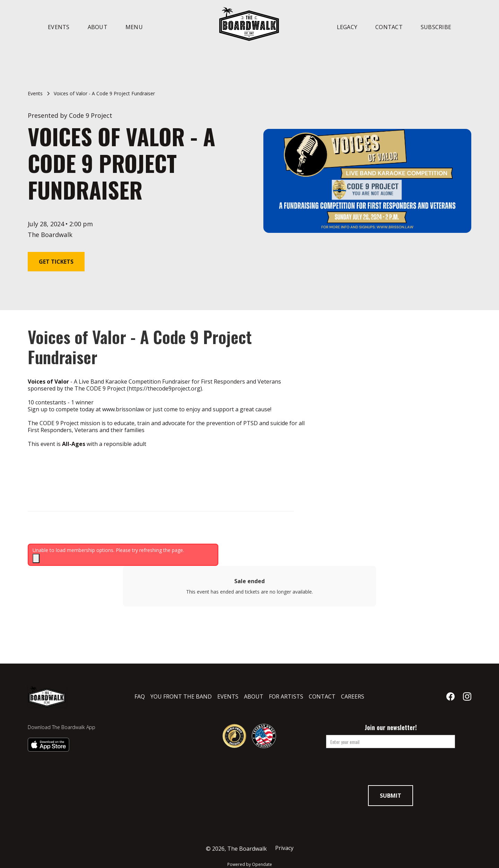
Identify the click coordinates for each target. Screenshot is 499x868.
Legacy (347, 27)
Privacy (284, 848)
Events (59, 27)
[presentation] (391, 769)
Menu (134, 27)
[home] (249, 24)
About (98, 27)
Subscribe (436, 27)
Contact (389, 27)
